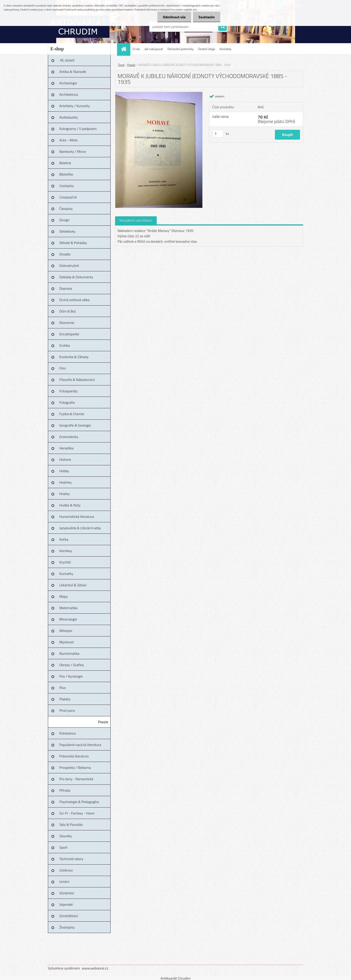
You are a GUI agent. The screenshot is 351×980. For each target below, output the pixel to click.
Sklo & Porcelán (71, 825)
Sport (63, 847)
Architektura (69, 94)
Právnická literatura (74, 756)
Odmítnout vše (174, 17)
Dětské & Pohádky (73, 243)
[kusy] (218, 134)
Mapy (63, 596)
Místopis (66, 631)
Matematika (68, 608)
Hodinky (65, 482)
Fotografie (67, 402)
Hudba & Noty (70, 505)
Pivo (63, 688)
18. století (67, 60)
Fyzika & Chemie (72, 414)
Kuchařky (66, 574)
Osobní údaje (207, 49)
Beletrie (65, 163)
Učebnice (66, 870)
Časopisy (66, 208)
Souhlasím (207, 17)
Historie (65, 459)
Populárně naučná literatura (80, 745)
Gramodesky (69, 437)
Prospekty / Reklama (75, 767)
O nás (136, 49)
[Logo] (79, 27)
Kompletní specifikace (136, 220)
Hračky (65, 494)
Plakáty (65, 699)
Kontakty (226, 49)
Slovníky (66, 836)
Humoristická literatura (77, 517)
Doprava (66, 288)
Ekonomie (67, 323)
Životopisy (67, 927)
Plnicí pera (67, 710)
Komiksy (66, 551)
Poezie (103, 722)
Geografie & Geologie (75, 425)
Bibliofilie (66, 174)
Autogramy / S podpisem (78, 129)
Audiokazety (69, 117)
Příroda (65, 790)
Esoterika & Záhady (74, 357)
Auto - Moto (68, 140)
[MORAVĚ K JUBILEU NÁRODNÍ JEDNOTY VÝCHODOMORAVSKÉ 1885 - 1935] (159, 94)
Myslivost (67, 642)
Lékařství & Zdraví (73, 585)
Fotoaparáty (68, 391)
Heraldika (66, 448)
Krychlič (65, 562)
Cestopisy (67, 186)
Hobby (64, 471)
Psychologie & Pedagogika (79, 802)
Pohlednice (68, 733)
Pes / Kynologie (71, 676)
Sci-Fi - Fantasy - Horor (77, 813)
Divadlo (65, 254)
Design (64, 220)
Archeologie (68, 83)
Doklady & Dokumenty (76, 277)
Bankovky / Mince (73, 151)
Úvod (121, 65)
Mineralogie (68, 619)
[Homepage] (125, 49)
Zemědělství (68, 916)
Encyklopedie (69, 334)
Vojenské (66, 904)
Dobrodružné (69, 266)
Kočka (64, 539)
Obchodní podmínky (181, 49)
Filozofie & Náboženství (77, 380)
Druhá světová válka (74, 300)
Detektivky (67, 231)
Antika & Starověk (73, 72)
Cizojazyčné (68, 197)
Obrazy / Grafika (72, 665)
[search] (223, 27)
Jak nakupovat (154, 49)
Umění (64, 882)
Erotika (65, 345)
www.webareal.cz (95, 968)
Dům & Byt (67, 311)
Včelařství (67, 893)
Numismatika (69, 653)
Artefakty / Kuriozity (75, 106)
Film (63, 368)
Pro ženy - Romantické (76, 779)
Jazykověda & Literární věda (80, 528)
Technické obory (71, 859)
